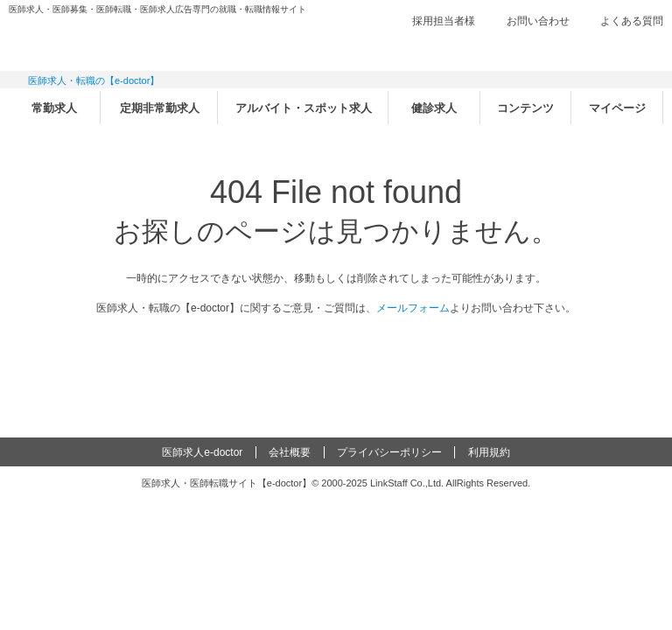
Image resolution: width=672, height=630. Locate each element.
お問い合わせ (538, 21)
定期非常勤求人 (160, 108)
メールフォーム (413, 308)
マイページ (617, 108)
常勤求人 (54, 108)
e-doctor (106, 42)
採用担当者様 (444, 21)
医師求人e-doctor (202, 452)
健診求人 (434, 108)
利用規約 (489, 452)
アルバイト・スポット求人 (304, 108)
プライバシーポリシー (389, 452)
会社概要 (290, 452)
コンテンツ (525, 108)
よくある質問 (632, 21)
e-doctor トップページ (336, 351)
